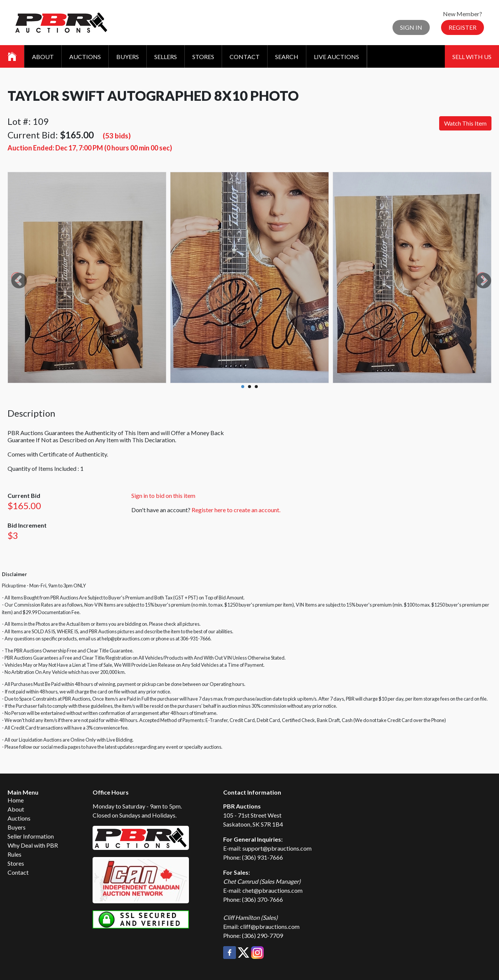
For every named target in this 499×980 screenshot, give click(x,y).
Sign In (411, 27)
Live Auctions (336, 57)
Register (462, 27)
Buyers (128, 57)
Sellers (166, 57)
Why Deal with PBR (33, 845)
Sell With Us (472, 57)
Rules (14, 854)
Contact (245, 57)
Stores (203, 57)
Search (287, 57)
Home (16, 800)
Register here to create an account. (236, 510)
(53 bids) (117, 136)
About (43, 57)
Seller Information (31, 836)
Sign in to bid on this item (163, 495)
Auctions (85, 57)
